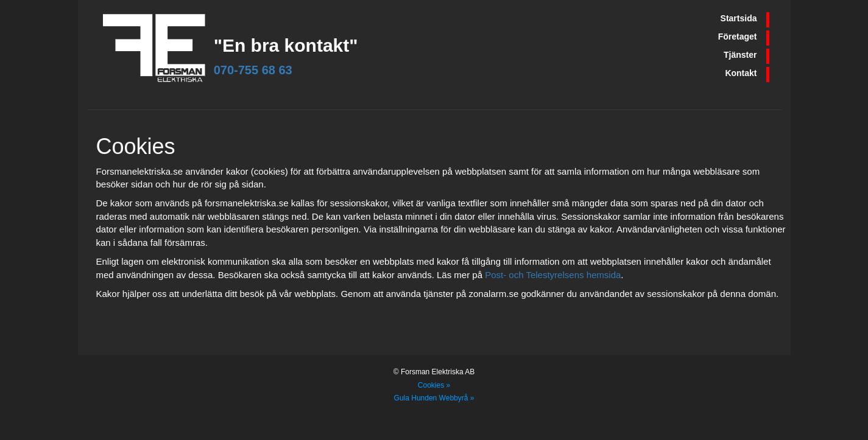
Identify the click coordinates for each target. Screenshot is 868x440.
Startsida (739, 18)
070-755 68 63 (253, 70)
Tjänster (740, 55)
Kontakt (741, 73)
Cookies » (434, 385)
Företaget (738, 37)
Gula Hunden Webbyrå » (434, 398)
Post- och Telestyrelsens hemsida (553, 275)
